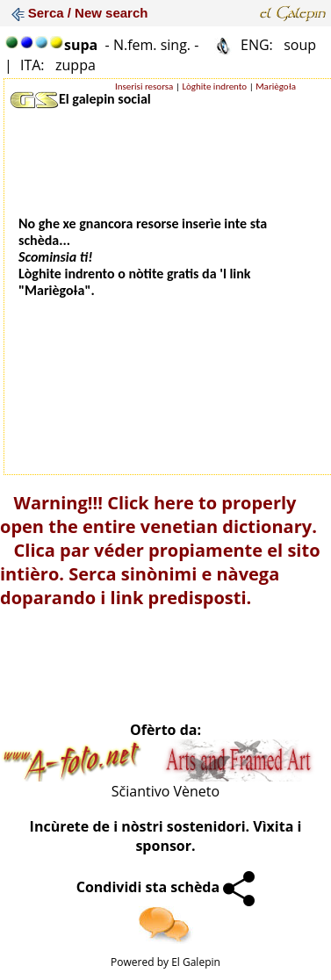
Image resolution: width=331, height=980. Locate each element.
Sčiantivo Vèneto (165, 791)
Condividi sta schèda (166, 887)
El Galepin (196, 962)
